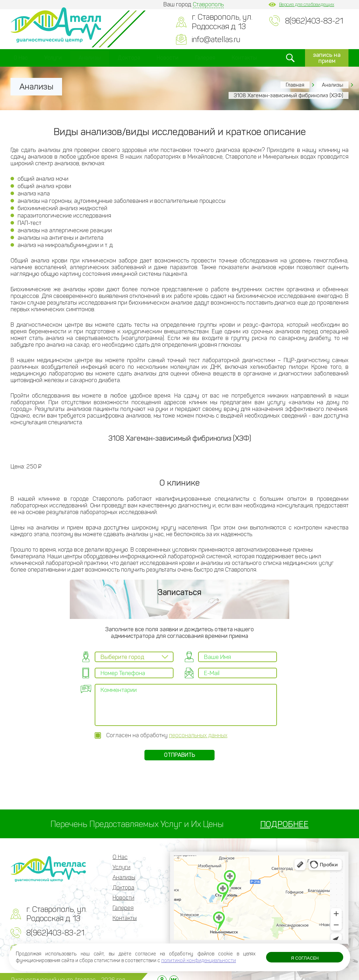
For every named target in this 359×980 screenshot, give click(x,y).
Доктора (129, 58)
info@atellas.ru (216, 39)
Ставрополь (208, 4)
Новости (168, 58)
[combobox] (134, 657)
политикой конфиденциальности (199, 961)
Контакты (244, 58)
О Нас (21, 58)
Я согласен (305, 959)
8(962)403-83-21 (314, 21)
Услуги (53, 58)
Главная (295, 85)
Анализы (90, 58)
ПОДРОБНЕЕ (284, 817)
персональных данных (198, 728)
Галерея (205, 58)
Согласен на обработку (167, 728)
